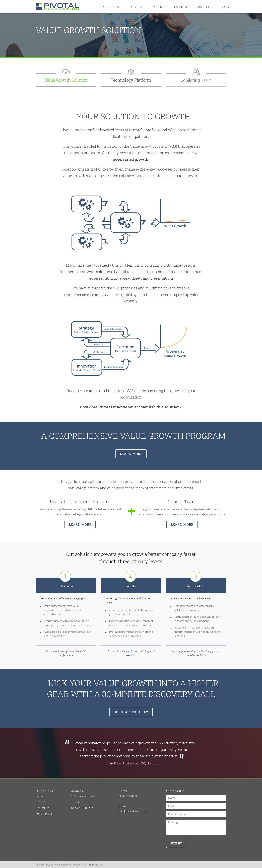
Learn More (80, 524)
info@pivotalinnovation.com (135, 811)
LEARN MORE (131, 454)
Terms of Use (95, 865)
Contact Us (42, 808)
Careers (41, 802)
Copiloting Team (196, 80)
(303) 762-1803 (128, 796)
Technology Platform (131, 80)
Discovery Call (44, 814)
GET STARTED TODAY (131, 712)
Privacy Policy (80, 865)
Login (2, 866)
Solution (41, 796)
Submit (176, 843)
